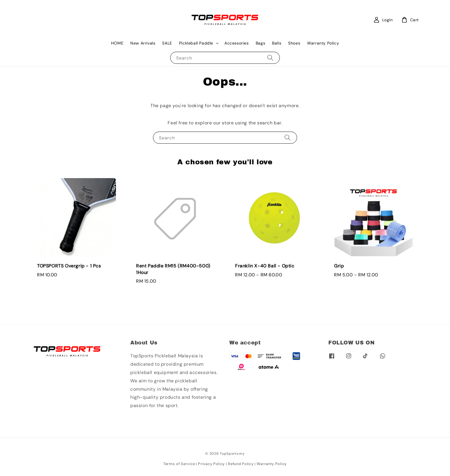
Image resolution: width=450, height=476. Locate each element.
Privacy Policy (211, 464)
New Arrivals (143, 43)
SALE (167, 43)
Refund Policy (241, 464)
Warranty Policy (323, 43)
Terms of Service (179, 464)
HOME (117, 43)
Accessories (237, 43)
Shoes (294, 43)
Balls (277, 43)
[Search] (270, 58)
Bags (260, 43)
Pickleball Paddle (196, 43)
